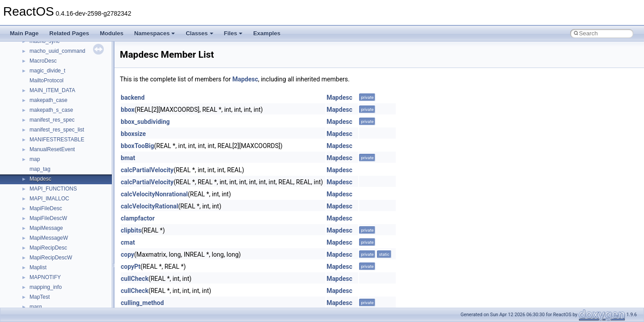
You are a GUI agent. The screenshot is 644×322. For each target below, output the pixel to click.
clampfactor (138, 218)
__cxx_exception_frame (58, 135)
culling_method (142, 303)
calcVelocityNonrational (154, 194)
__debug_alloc (47, 184)
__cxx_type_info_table (56, 174)
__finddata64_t (47, 283)
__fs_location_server (54, 302)
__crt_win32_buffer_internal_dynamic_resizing (85, 96)
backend (133, 97)
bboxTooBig (138, 146)
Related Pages (69, 33)
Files (233, 33)
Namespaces (155, 33)
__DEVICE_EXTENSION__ (62, 204)
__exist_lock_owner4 (55, 253)
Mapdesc (245, 79)
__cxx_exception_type (56, 145)
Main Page (24, 33)
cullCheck (135, 279)
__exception (44, 243)
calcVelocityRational (149, 206)
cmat (128, 242)
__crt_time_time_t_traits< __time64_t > (76, 47)
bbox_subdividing (145, 122)
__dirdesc (41, 214)
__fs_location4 (47, 292)
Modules (112, 33)
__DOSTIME (45, 233)
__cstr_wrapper (48, 125)
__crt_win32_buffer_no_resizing (68, 106)
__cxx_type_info (49, 165)
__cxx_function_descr (55, 155)
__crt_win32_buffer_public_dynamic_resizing (83, 115)
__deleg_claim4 (48, 194)
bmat (128, 158)
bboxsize (133, 134)
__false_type (45, 263)
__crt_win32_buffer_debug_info (67, 76)
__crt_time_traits (49, 56)
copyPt (131, 267)
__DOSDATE (45, 224)
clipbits (131, 230)
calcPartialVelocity (147, 170)
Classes (199, 33)
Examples (267, 33)
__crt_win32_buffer (52, 66)
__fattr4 (39, 273)
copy (127, 254)
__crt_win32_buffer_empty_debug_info (76, 86)
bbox (128, 110)
